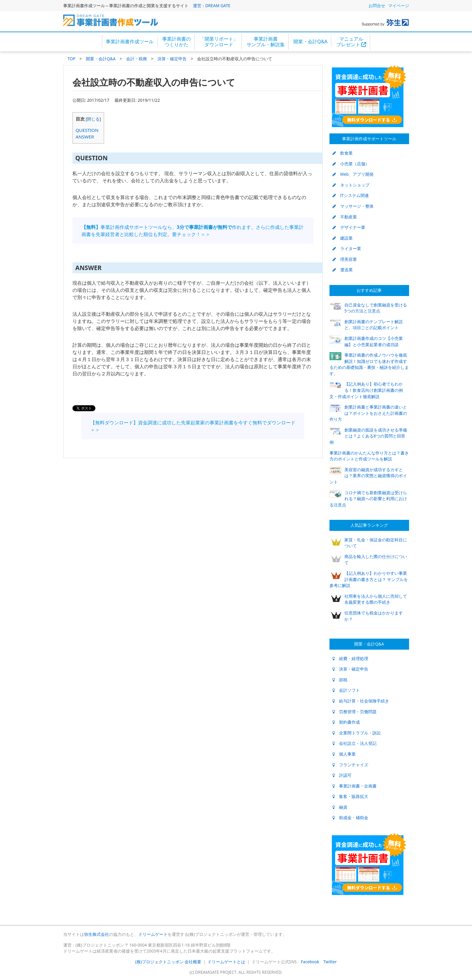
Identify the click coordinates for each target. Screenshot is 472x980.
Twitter (330, 962)
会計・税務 (137, 59)
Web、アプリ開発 (353, 174)
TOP (72, 59)
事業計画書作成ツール (130, 41)
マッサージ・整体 (353, 206)
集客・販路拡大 (350, 796)
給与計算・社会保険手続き (361, 701)
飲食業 (343, 153)
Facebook (310, 962)
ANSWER (85, 137)
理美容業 (345, 259)
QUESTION (87, 130)
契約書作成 (346, 722)
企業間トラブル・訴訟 (357, 733)
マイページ (399, 6)
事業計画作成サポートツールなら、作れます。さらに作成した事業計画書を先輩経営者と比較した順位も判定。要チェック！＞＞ (192, 231)
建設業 (343, 238)
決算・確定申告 (172, 59)
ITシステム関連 (351, 195)
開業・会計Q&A (310, 41)
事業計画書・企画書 (355, 786)
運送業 (343, 270)
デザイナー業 (349, 227)
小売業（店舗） (351, 164)
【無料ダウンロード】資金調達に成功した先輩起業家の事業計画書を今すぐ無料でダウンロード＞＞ (193, 426)
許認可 (342, 775)
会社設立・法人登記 (355, 743)
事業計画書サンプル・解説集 (266, 42)
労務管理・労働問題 (355, 712)
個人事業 (344, 754)
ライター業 (347, 248)
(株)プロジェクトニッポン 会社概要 (168, 962)
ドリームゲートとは (226, 962)
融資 (340, 807)
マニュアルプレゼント (351, 42)
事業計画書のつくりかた (177, 42)
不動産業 (345, 217)
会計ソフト (346, 690)
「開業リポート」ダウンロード (219, 42)
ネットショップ (351, 185)
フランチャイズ (350, 765)
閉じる (93, 119)
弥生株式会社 (97, 934)
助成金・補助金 (350, 818)
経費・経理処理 (350, 658)
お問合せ (377, 6)
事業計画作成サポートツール (369, 139)
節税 (340, 680)
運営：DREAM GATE (212, 6)
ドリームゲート (153, 934)
